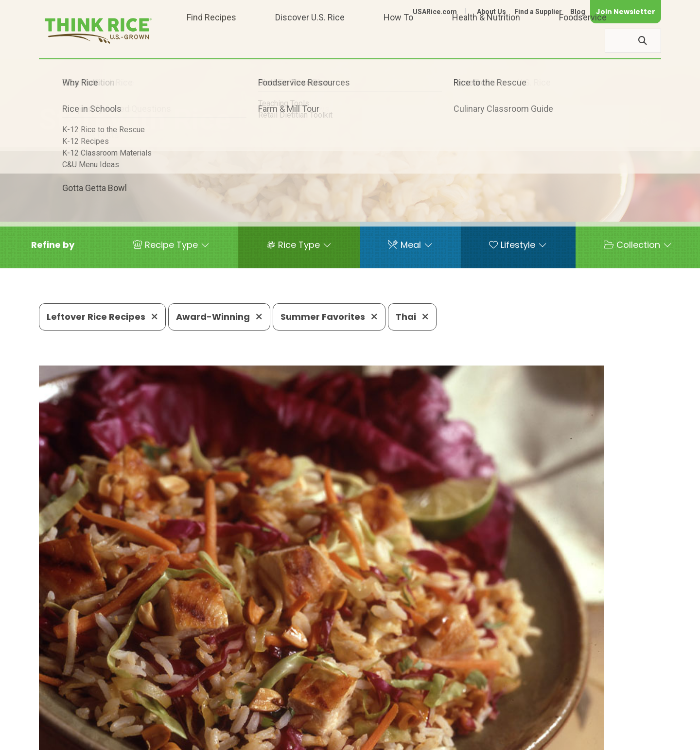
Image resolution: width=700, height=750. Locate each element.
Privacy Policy (533, 738)
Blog (578, 12)
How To (398, 41)
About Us (491, 12)
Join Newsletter (626, 12)
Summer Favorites (329, 317)
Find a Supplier (538, 12)
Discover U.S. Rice (310, 41)
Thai (412, 317)
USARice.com (435, 12)
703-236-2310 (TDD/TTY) (396, 709)
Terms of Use (634, 738)
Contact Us (478, 738)
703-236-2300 (193, 709)
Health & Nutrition (486, 41)
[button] (53, 245)
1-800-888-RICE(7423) (284, 709)
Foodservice (583, 41)
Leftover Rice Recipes (102, 317)
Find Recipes (211, 41)
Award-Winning (219, 317)
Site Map (584, 738)
